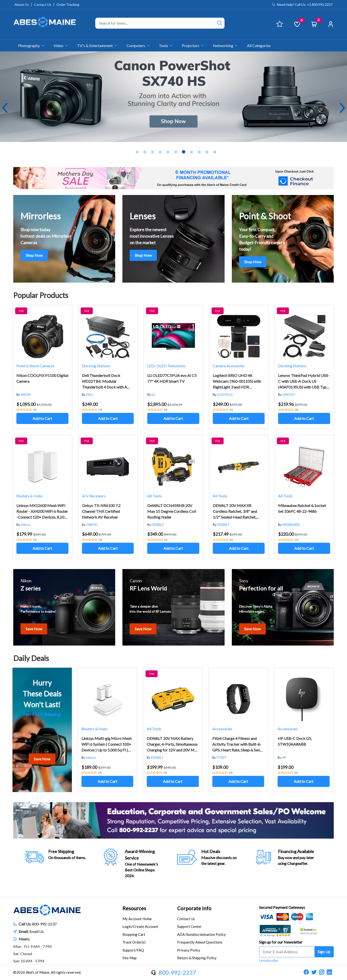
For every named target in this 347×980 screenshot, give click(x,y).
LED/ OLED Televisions (166, 366)
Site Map (130, 958)
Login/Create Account (140, 926)
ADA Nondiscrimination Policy (201, 934)
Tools (165, 45)
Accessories (222, 729)
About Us (22, 4)
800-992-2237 (44, 924)
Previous (5, 108)
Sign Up (324, 952)
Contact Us (43, 4)
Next (342, 108)
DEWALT (158, 525)
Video (60, 45)
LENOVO (289, 395)
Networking (225, 45)
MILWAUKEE (291, 525)
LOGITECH (225, 395)
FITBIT (222, 758)
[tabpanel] (173, 97)
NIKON (26, 395)
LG (153, 395)
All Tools (154, 496)
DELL (90, 395)
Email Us (37, 931)
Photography (31, 45)
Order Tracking (68, 4)
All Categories (259, 45)
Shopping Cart (134, 934)
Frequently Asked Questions (200, 942)
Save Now (34, 629)
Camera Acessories (229, 366)
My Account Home (137, 919)
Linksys (26, 525)
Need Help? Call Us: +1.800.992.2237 (305, 4)
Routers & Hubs (30, 496)
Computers (138, 45)
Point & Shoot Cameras (35, 366)
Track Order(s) (134, 942)
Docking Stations (96, 366)
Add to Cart (42, 418)
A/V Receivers (94, 496)
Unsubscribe (269, 960)
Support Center (189, 926)
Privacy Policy (189, 950)
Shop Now (34, 255)
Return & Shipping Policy (197, 958)
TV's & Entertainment (97, 45)
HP (284, 758)
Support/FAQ (133, 950)
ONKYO (92, 525)
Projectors (193, 45)
